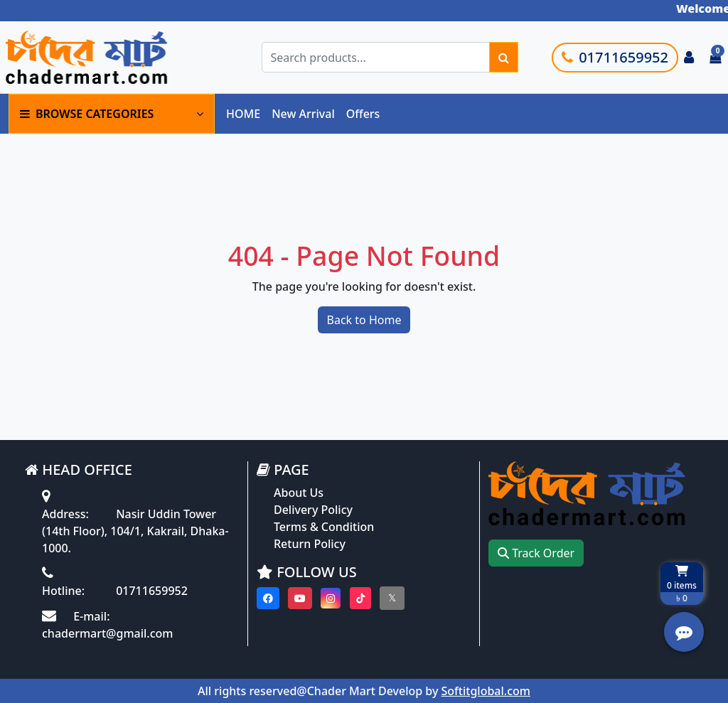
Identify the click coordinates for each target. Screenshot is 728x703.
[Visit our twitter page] (392, 598)
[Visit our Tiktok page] (360, 598)
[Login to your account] (689, 58)
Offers (363, 114)
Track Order (536, 553)
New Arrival (303, 114)
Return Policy (310, 544)
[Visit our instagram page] (331, 598)
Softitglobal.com (486, 691)
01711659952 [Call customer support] (615, 57)
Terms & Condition (324, 527)
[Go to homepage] (109, 57)
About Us (299, 493)
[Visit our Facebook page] (268, 598)
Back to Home (364, 320)
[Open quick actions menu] (684, 632)
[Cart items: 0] (715, 58)
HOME (243, 114)
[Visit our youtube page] (300, 598)
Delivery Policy (313, 510)
